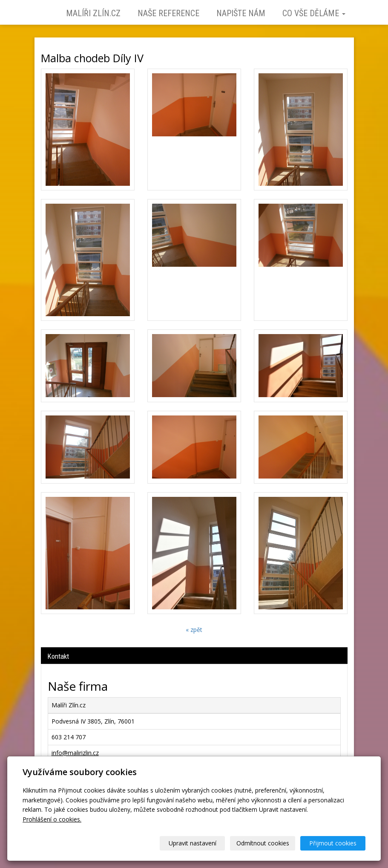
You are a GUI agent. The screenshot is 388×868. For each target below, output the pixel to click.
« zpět (194, 630)
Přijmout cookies (333, 843)
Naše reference (168, 13)
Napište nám (241, 13)
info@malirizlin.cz (75, 753)
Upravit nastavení (193, 843)
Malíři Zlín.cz (93, 13)
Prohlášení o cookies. (52, 819)
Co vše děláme (314, 13)
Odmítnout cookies (263, 843)
